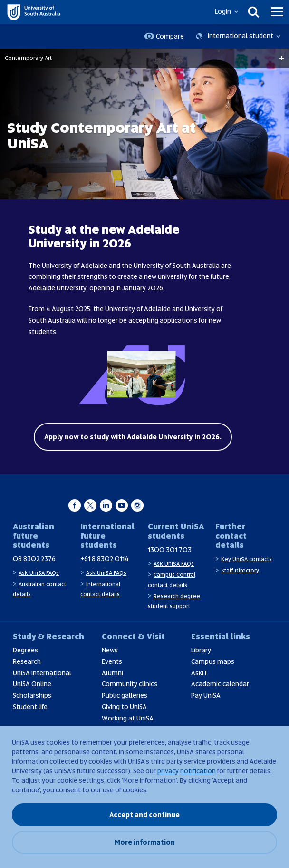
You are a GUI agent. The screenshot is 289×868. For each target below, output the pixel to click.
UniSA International (42, 673)
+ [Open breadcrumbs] (282, 58)
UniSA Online (32, 684)
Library (201, 650)
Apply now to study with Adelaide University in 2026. (133, 437)
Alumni (112, 673)
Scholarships (32, 695)
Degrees (25, 650)
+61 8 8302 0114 (105, 559)
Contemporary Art (28, 58)
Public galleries (125, 695)
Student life (30, 707)
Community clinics (130, 684)
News (110, 650)
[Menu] (277, 12)
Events (112, 661)
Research (27, 661)
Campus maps (213, 661)
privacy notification (187, 771)
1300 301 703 (170, 550)
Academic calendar (220, 684)
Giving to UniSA (124, 707)
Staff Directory (240, 571)
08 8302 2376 (34, 559)
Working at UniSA (128, 718)
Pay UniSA (206, 695)
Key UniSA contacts (246, 559)
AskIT (199, 673)
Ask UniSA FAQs (39, 573)
